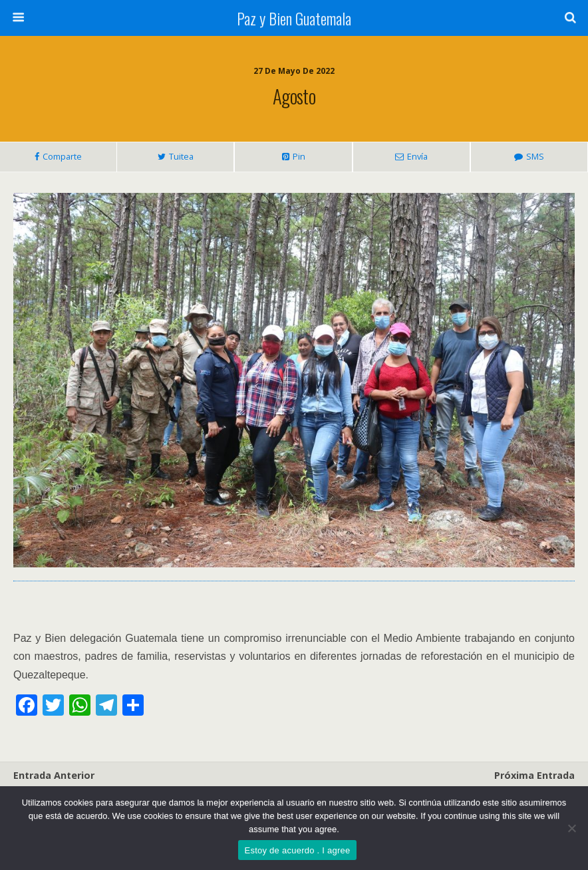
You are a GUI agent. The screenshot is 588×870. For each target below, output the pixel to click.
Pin (299, 156)
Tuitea (181, 156)
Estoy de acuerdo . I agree (298, 850)
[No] (571, 828)
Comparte (62, 156)
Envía (417, 156)
